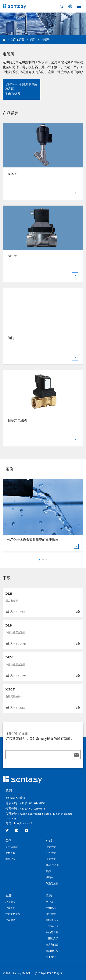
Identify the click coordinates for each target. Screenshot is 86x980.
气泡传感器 (52, 883)
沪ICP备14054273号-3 (48, 973)
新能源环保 (52, 920)
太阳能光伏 (52, 938)
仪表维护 (10, 908)
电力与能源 (52, 945)
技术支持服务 (13, 914)
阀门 (33, 39)
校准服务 (10, 902)
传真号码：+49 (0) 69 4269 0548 (25, 808)
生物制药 (51, 908)
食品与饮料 (52, 932)
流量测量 (51, 847)
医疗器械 (51, 914)
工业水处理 (52, 926)
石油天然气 (52, 951)
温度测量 (51, 859)
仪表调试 (10, 920)
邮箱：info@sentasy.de (19, 823)
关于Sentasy (12, 847)
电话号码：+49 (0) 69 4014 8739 (25, 803)
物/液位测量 (52, 865)
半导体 (50, 902)
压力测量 (51, 853)
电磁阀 (46, 39)
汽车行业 (51, 957)
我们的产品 (18, 39)
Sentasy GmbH (15, 798)
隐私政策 (10, 859)
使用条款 (10, 853)
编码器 (50, 877)
